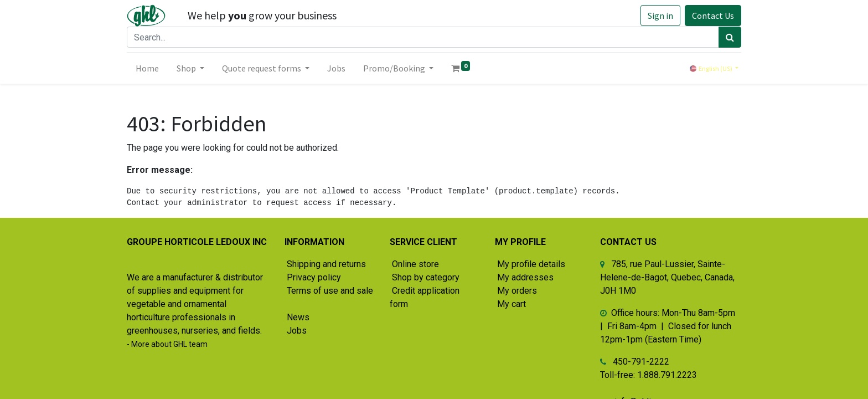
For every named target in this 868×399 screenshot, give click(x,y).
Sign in (660, 16)
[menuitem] (147, 68)
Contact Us (713, 16)
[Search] (730, 37)
